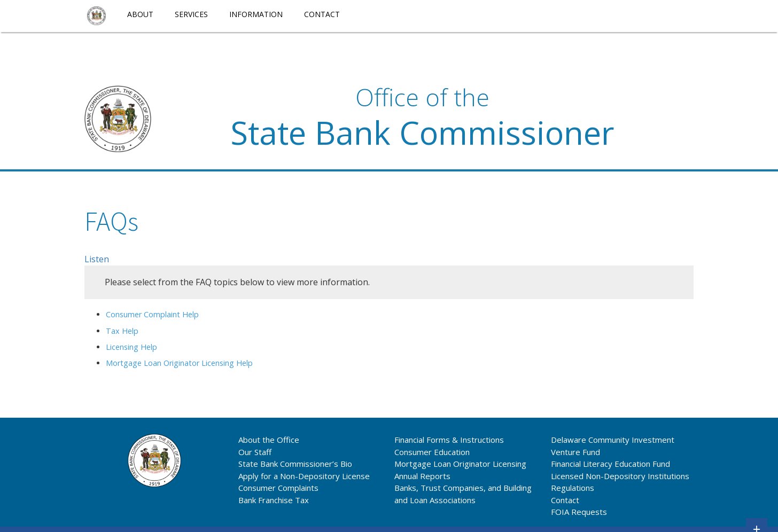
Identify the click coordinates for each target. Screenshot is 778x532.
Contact (322, 14)
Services (191, 14)
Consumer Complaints (278, 488)
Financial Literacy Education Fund (610, 464)
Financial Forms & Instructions (449, 440)
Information (256, 14)
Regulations (573, 488)
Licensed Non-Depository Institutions (620, 476)
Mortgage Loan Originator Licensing (460, 464)
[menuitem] (96, 16)
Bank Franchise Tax (274, 500)
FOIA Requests (579, 512)
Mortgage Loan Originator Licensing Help (179, 363)
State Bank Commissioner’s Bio (295, 464)
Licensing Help (131, 347)
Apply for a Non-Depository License (304, 476)
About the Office (269, 440)
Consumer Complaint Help (152, 314)
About (140, 14)
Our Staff (255, 452)
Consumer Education (432, 452)
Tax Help (122, 331)
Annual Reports (422, 476)
